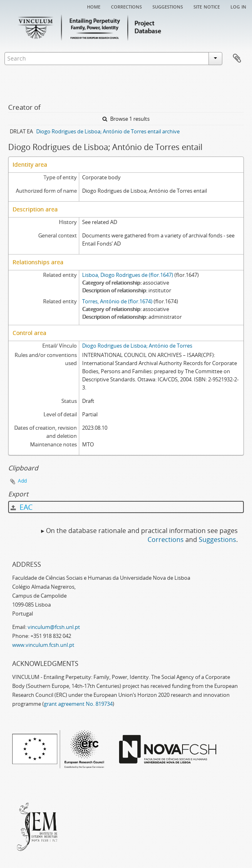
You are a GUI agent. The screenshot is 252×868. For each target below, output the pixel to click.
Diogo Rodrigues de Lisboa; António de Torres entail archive (108, 131)
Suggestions (168, 6)
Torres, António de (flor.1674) (117, 301)
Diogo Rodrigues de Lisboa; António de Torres (137, 346)
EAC (22, 507)
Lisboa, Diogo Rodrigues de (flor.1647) (128, 275)
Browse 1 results (126, 119)
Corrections (126, 6)
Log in (238, 6)
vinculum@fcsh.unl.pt (54, 627)
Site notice (207, 6)
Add (22, 481)
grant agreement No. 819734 (78, 704)
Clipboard (237, 59)
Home (94, 6)
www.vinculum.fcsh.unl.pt (43, 645)
